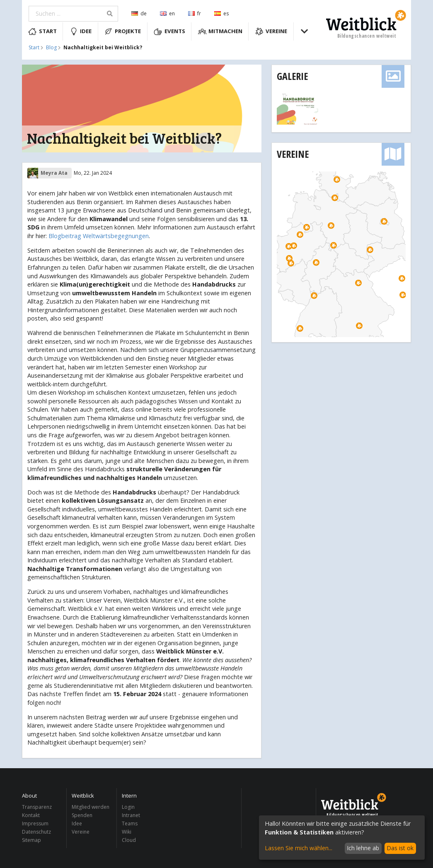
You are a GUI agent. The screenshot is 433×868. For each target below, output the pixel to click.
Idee (81, 31)
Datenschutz (36, 832)
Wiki (127, 832)
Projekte (123, 31)
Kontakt (31, 815)
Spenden (82, 815)
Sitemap (31, 840)
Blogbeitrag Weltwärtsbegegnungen (99, 236)
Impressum (35, 823)
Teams (130, 823)
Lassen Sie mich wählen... (299, 848)
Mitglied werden (91, 807)
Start (42, 31)
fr (195, 13)
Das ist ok (400, 848)
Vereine (271, 31)
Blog (51, 48)
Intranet (131, 815)
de (139, 13)
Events (169, 31)
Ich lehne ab (363, 848)
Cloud (129, 840)
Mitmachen (220, 31)
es (221, 13)
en (167, 13)
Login (128, 807)
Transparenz (37, 807)
